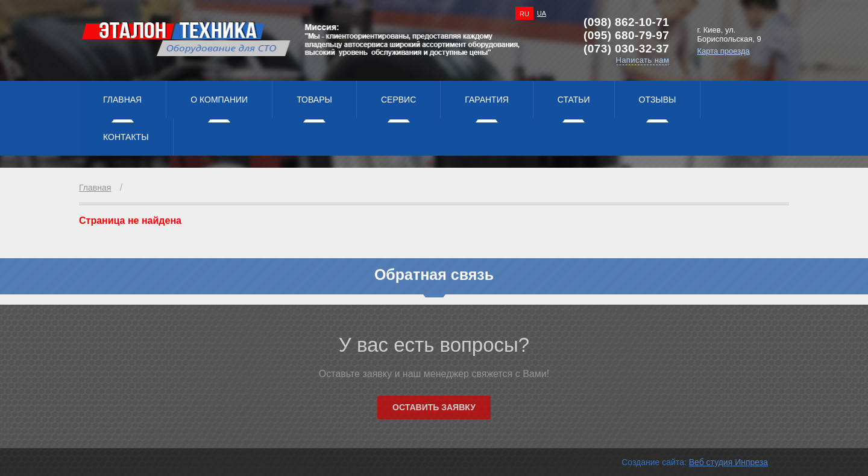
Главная (122, 100)
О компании (219, 100)
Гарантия (487, 100)
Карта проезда (723, 51)
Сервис (398, 100)
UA (542, 13)
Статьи (574, 100)
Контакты (126, 137)
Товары (314, 100)
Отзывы (658, 100)
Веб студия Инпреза (728, 462)
